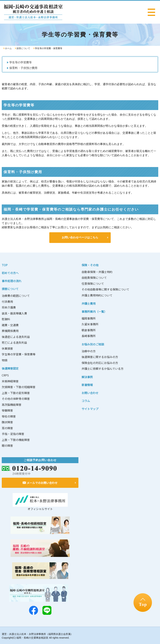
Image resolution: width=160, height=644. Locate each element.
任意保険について (93, 283)
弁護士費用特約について (97, 295)
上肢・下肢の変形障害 (16, 392)
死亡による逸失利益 (14, 342)
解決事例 (87, 376)
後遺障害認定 (10, 368)
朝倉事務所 (89, 330)
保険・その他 (90, 264)
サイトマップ (90, 408)
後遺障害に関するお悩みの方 (100, 356)
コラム (86, 400)
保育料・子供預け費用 (23, 68)
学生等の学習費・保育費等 (19, 354)
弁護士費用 (89, 303)
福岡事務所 (89, 318)
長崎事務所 (89, 335)
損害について (23, 48)
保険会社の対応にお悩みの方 (100, 362)
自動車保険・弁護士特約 (97, 271)
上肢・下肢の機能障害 (16, 439)
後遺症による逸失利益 (16, 336)
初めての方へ (10, 272)
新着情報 (87, 384)
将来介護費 (9, 307)
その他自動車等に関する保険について (105, 289)
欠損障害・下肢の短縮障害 (19, 386)
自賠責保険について (94, 277)
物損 (5, 360)
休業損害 (7, 348)
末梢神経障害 (10, 381)
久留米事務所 (90, 324)
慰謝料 (6, 319)
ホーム (8, 48)
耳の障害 (7, 427)
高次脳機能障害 (12, 404)
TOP (5, 264)
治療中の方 (89, 351)
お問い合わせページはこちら (80, 237)
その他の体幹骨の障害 (16, 398)
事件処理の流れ (12, 280)
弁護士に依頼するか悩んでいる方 (103, 368)
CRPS (5, 375)
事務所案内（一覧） (94, 311)
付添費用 (7, 301)
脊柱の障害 (9, 416)
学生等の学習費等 (21, 62)
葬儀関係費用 (10, 330)
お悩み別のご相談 (93, 344)
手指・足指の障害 (13, 433)
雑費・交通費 (10, 324)
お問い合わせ (90, 392)
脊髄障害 (7, 410)
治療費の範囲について (16, 295)
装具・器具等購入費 (14, 313)
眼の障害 (7, 445)
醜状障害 (7, 422)
